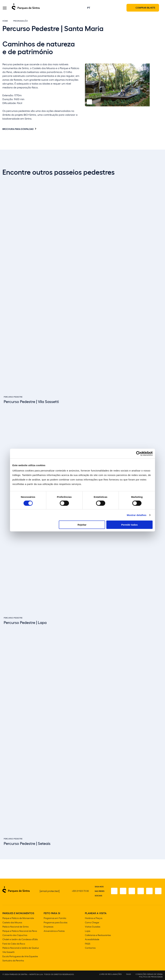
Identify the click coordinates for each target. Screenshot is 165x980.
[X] (131, 892)
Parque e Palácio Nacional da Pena (20, 931)
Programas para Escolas (56, 923)
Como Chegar (92, 923)
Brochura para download (18, 129)
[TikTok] (140, 892)
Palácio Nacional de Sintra (15, 927)
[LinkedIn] (158, 892)
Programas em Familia (55, 919)
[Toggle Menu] (5, 9)
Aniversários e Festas (54, 931)
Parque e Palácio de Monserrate (18, 919)
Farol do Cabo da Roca (14, 944)
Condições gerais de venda (149, 974)
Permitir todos (130, 525)
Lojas (88, 931)
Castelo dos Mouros (12, 923)
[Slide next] (161, 843)
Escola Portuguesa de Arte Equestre (20, 956)
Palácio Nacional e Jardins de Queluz (21, 948)
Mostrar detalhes (137, 515)
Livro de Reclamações (110, 974)
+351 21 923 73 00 (80, 892)
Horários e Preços (94, 919)
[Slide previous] (152, 843)
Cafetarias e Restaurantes (98, 935)
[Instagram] (122, 892)
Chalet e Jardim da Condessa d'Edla (20, 940)
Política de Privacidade (151, 976)
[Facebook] (113, 892)
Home (5, 21)
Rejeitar (82, 525)
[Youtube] (149, 892)
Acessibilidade (92, 940)
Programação (20, 21)
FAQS (88, 944)
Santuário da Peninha (13, 960)
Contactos (90, 948)
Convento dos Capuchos (15, 935)
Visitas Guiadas (93, 927)
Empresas (49, 927)
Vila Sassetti (8, 952)
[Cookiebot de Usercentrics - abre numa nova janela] (138, 453)
